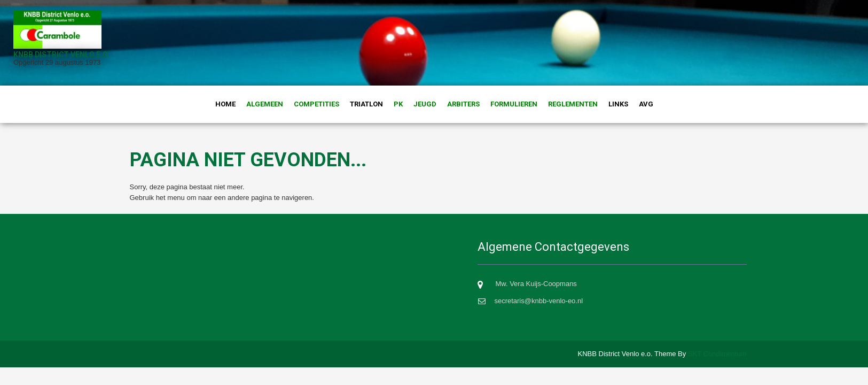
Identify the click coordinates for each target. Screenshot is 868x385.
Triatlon (368, 104)
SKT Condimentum (717, 354)
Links (613, 104)
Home (231, 104)
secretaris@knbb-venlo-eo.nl (538, 301)
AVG (640, 104)
